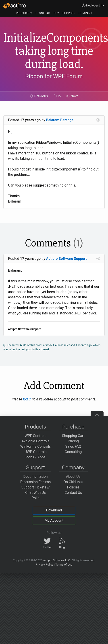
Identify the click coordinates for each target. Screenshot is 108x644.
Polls (35, 498)
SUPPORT (69, 13)
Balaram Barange (60, 120)
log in (27, 399)
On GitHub (73, 482)
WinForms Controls (36, 446)
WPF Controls (35, 436)
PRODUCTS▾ (24, 13)
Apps (41, 457)
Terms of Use (64, 565)
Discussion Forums (36, 482)
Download (54, 510)
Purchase (73, 427)
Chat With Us (35, 493)
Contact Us (73, 493)
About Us (73, 477)
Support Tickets (36, 487)
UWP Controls (36, 452)
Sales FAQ (73, 446)
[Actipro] (15, 6)
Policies (73, 487)
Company (73, 468)
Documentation (35, 477)
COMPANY (85, 13)
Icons (30, 457)
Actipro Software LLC (56, 560)
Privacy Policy (45, 565)
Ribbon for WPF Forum (54, 76)
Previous (39, 96)
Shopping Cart (73, 436)
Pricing (73, 441)
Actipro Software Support (66, 259)
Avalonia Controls (36, 441)
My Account (54, 520)
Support (35, 468)
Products (36, 427)
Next (72, 96)
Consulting (73, 452)
